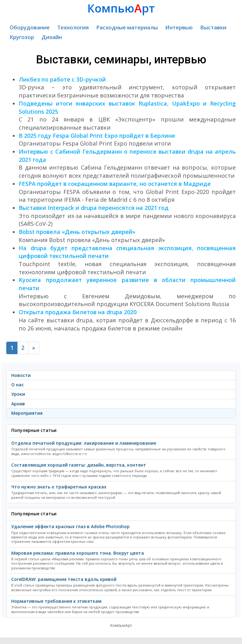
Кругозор (22, 37)
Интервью (179, 27)
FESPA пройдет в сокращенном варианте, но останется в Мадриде (115, 184)
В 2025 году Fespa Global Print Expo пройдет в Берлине (97, 136)
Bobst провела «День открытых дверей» (77, 232)
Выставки (213, 27)
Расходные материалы (127, 27)
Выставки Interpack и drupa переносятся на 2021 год (94, 208)
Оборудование (30, 27)
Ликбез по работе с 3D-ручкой (62, 79)
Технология (73, 27)
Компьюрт (121, 8)
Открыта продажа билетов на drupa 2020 (78, 312)
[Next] (34, 348)
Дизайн (52, 37)
